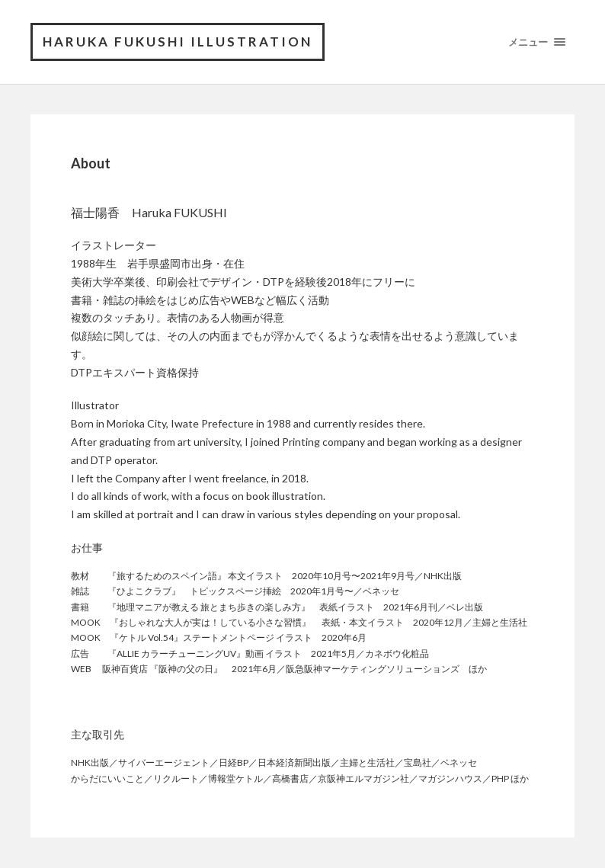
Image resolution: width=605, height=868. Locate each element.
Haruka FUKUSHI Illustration (178, 42)
